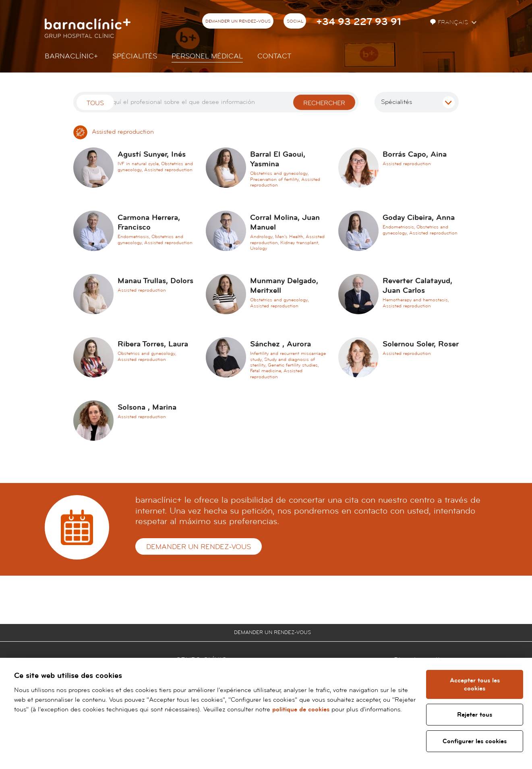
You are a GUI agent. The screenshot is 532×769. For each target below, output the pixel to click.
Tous (95, 103)
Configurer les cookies (475, 741)
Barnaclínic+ (71, 56)
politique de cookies (301, 709)
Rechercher (324, 103)
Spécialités (135, 56)
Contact (274, 56)
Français (450, 22)
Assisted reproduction (114, 132)
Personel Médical (207, 56)
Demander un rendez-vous (238, 21)
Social (295, 21)
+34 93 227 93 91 (359, 22)
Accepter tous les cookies (475, 684)
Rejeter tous (475, 715)
